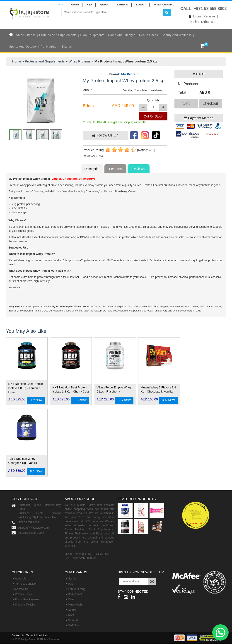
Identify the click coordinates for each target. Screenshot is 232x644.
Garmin (72, 579)
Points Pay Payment (27, 599)
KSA (89, 5)
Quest (72, 599)
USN (71, 615)
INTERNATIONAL (164, 5)
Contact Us (22, 589)
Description (92, 169)
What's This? (213, 135)
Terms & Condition (26, 584)
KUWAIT (141, 5)
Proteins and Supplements (58, 35)
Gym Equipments (92, 35)
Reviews (139, 169)
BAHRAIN (122, 5)
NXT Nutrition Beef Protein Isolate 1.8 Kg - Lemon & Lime (26, 388)
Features (115, 169)
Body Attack (75, 594)
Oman (75, 5)
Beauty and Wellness (177, 35)
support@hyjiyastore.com (33, 528)
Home (17, 61)
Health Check (149, 35)
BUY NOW (36, 400)
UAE (60, 5)
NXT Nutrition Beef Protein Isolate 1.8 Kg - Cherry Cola (70, 390)
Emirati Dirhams (203, 22)
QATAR (104, 5)
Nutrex (72, 610)
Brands (67, 47)
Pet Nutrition (49, 47)
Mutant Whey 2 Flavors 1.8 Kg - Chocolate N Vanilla (158, 390)
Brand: (124, 74)
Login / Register (201, 16)
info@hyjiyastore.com (31, 533)
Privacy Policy (23, 594)
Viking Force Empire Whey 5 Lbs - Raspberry (114, 390)
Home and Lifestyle (122, 35)
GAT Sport (74, 625)
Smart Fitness (26, 35)
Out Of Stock (153, 116)
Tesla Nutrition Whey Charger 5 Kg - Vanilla (23, 461)
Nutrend (73, 620)
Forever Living (77, 589)
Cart (186, 103)
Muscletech (75, 605)
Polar (71, 584)
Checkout (210, 103)
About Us (21, 579)
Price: (88, 106)
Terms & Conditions (37, 635)
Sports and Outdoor (23, 47)
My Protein (130, 74)
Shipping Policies (25, 605)
